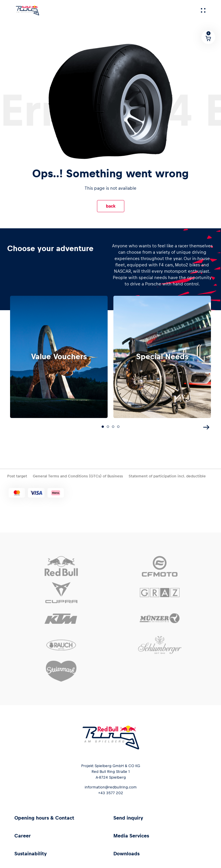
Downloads (126, 852)
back (111, 206)
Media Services (131, 834)
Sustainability (31, 852)
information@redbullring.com (111, 785)
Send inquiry (128, 816)
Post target (17, 474)
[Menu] (203, 10)
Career (23, 834)
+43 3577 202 (111, 791)
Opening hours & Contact (44, 816)
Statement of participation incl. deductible (167, 474)
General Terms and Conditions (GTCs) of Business (78, 474)
